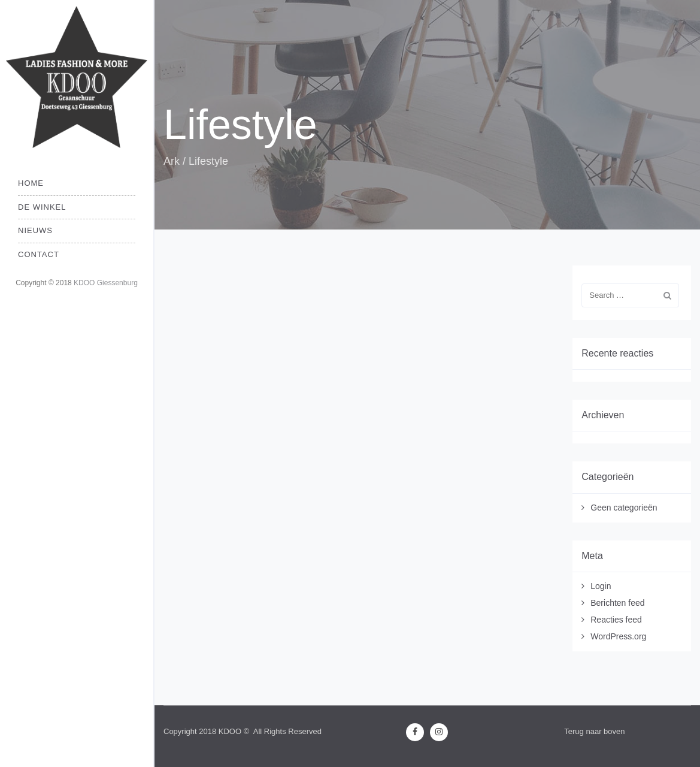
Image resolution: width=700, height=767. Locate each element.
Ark (172, 161)
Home (31, 183)
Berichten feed (617, 603)
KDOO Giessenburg (106, 283)
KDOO (230, 731)
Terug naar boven (594, 731)
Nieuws (35, 230)
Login (601, 586)
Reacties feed (616, 620)
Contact (39, 254)
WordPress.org (618, 636)
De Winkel (42, 207)
